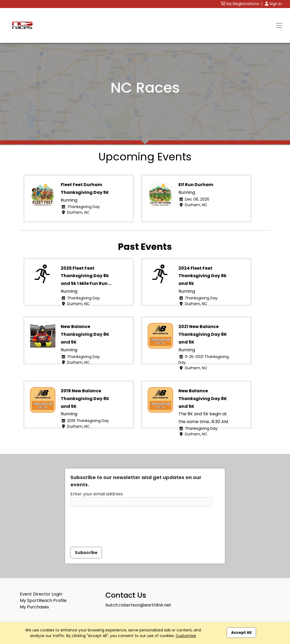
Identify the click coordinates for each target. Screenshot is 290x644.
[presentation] (111, 524)
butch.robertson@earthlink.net (138, 605)
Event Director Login (41, 594)
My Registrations (241, 4)
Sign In (273, 4)
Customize (186, 636)
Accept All (241, 632)
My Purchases (34, 607)
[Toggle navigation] (279, 25)
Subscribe (86, 553)
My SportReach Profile (43, 600)
